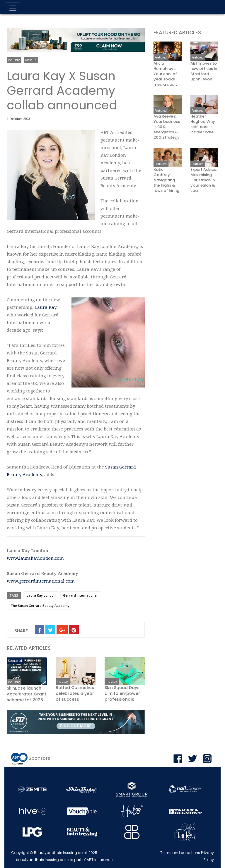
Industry (14, 60)
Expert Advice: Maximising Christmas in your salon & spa (204, 180)
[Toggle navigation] (13, 8)
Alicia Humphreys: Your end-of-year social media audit (166, 74)
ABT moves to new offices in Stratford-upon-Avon (204, 71)
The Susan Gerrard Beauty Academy (40, 606)
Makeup (31, 60)
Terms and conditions (180, 853)
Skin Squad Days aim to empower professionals (122, 693)
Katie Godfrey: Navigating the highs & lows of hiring (166, 180)
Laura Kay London (41, 595)
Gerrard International (80, 595)
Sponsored (15, 661)
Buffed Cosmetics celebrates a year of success (75, 693)
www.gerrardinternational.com (41, 581)
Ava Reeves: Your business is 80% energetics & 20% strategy (167, 127)
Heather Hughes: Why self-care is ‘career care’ (203, 124)
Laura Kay (45, 307)
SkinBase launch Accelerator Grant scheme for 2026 (27, 694)
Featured (161, 57)
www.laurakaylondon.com (35, 558)
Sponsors (39, 758)
